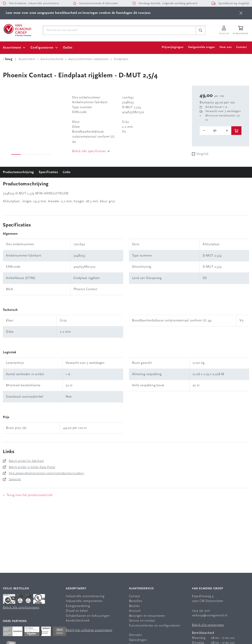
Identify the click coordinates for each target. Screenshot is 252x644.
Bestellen (136, 601)
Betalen (135, 606)
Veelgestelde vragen (202, 47)
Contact (242, 47)
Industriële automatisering (85, 596)
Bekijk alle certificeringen (21, 608)
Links (67, 172)
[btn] (241, 13)
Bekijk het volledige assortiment (89, 630)
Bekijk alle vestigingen (208, 625)
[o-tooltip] (215, 130)
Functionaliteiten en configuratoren (155, 626)
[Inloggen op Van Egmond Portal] (224, 30)
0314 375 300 (201, 611)
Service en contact (142, 621)
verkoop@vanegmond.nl (210, 616)
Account (135, 611)
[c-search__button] (201, 30)
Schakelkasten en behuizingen (88, 616)
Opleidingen (138, 640)
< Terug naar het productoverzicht (28, 495)
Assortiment (12, 48)
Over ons (226, 47)
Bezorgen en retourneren (147, 616)
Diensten (136, 635)
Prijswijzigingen (173, 47)
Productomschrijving (18, 172)
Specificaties (48, 172)
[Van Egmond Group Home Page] (17, 30)
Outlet (68, 48)
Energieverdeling (78, 606)
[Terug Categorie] (8, 59)
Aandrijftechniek (78, 621)
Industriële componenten (84, 601)
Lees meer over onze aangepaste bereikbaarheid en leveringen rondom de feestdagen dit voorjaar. (78, 13)
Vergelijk (202, 154)
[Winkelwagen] (241, 30)
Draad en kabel (77, 611)
